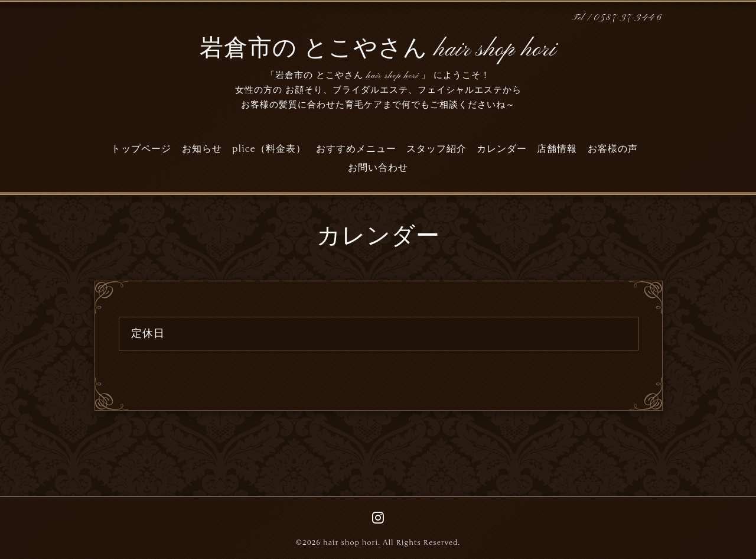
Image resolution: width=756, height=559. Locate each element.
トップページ (141, 149)
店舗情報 (557, 149)
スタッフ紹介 (436, 149)
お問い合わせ (378, 168)
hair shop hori (351, 542)
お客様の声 (613, 149)
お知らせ (202, 149)
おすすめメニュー (356, 149)
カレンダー (502, 149)
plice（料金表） (269, 149)
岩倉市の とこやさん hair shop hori (378, 50)
